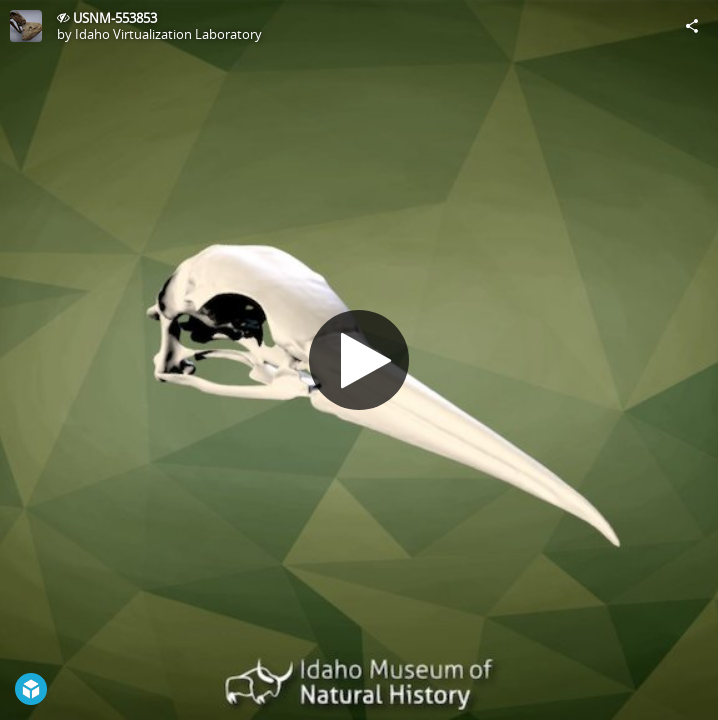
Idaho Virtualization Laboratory (168, 34)
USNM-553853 (115, 18)
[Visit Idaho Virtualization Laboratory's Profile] (26, 26)
